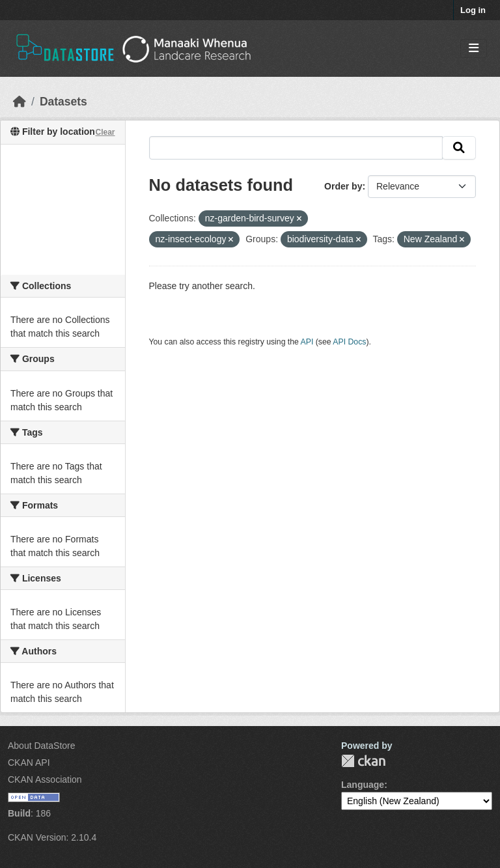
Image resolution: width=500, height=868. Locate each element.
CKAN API (29, 763)
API (307, 342)
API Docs (349, 342)
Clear (105, 132)
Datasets (63, 102)
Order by (343, 186)
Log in (473, 10)
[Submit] (459, 148)
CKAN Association (45, 779)
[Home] (20, 102)
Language (363, 785)
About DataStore (42, 746)
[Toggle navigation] (474, 49)
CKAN (363, 761)
